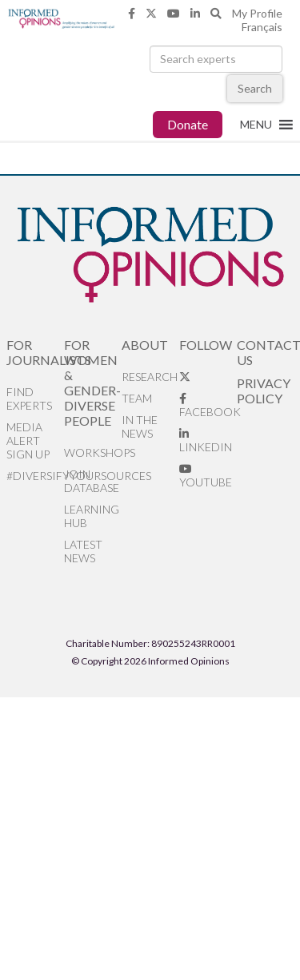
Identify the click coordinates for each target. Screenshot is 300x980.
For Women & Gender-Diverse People (92, 383)
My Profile (257, 13)
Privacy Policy (264, 391)
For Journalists (35, 352)
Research (150, 377)
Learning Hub (92, 516)
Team (137, 398)
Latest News (83, 551)
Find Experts (29, 399)
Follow (206, 345)
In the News (140, 427)
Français (262, 27)
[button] (256, 125)
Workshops (93, 452)
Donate (188, 124)
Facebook (208, 406)
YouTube (206, 476)
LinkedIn (206, 441)
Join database (92, 481)
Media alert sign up (28, 440)
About (145, 345)
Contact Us (266, 352)
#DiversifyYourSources (35, 476)
